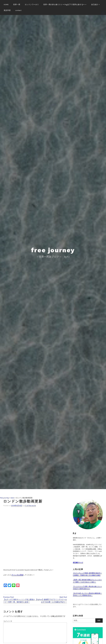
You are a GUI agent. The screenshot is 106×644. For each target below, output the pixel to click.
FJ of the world (30, 506)
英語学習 (7, 10)
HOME (6, 5)
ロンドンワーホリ (32, 5)
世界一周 (17, 5)
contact (18, 10)
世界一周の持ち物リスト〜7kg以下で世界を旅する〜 (64, 5)
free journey (53, 250)
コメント (8, 621)
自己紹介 (95, 5)
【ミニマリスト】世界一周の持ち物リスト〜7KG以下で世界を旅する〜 (87, 588)
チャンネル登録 (17, 575)
